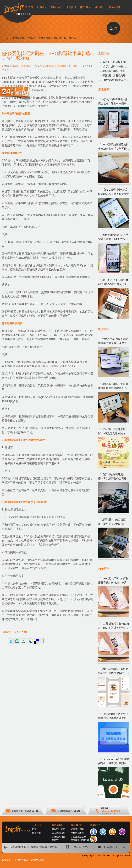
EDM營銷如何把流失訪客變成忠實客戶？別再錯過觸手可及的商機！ (114, 147)
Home (5, 38)
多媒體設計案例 (79, 837)
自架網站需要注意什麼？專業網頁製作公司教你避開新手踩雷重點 (114, 477)
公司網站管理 (37, 860)
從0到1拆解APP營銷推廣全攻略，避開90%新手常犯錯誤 (114, 102)
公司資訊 (37, 825)
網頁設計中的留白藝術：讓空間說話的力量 (112, 522)
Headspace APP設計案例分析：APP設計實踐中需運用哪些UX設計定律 (114, 762)
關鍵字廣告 (77, 98)
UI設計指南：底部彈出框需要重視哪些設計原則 (113, 716)
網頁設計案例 (78, 829)
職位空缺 (37, 833)
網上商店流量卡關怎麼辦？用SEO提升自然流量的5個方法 (114, 282)
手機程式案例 (78, 833)
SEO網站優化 (58, 833)
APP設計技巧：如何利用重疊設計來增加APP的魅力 (114, 581)
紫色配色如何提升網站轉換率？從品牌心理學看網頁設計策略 (114, 341)
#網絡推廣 (61, 66)
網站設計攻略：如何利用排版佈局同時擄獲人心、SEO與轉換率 (114, 386)
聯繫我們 (95, 825)
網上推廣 (26, 66)
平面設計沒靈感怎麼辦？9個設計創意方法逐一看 (113, 432)
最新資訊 (15, 66)
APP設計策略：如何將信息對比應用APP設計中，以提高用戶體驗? (114, 671)
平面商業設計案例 (80, 840)
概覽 (34, 829)
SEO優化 (73, 66)
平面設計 (56, 840)
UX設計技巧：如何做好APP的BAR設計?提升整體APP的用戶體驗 (114, 626)
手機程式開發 (58, 837)
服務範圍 (57, 825)
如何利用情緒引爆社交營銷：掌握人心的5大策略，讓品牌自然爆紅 (113, 237)
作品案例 (76, 825)
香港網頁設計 (21, 860)
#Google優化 (47, 66)
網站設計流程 (58, 829)
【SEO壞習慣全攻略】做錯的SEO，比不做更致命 (114, 192)
